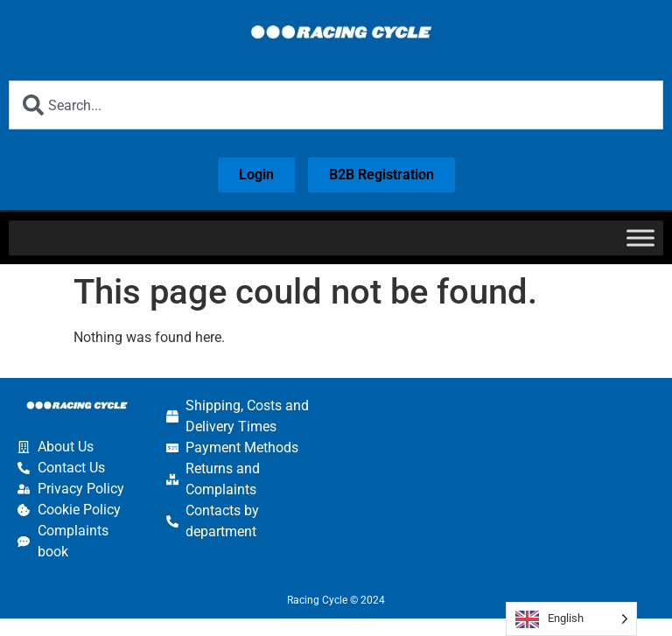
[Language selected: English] (571, 619)
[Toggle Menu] (640, 238)
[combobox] (336, 105)
